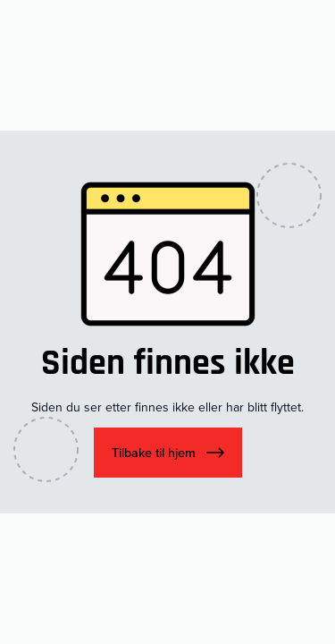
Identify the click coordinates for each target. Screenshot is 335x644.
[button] (168, 453)
